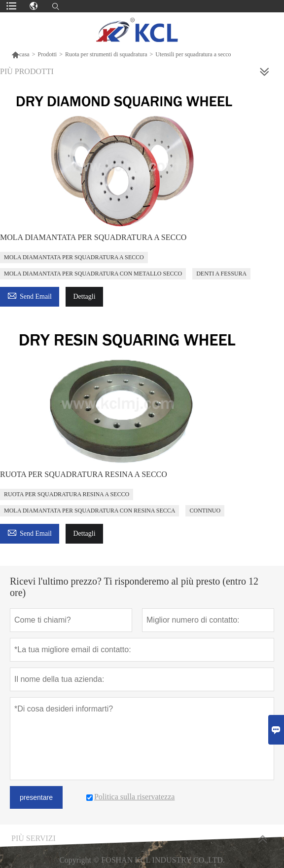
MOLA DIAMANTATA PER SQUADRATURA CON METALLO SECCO (93, 274)
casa (20, 54)
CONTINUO (205, 511)
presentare (36, 797)
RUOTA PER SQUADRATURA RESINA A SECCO (84, 474)
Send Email (30, 295)
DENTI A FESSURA (221, 274)
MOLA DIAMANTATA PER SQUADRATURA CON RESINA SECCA (89, 511)
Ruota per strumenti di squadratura (106, 54)
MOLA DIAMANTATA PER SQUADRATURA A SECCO (93, 237)
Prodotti (47, 54)
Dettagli (84, 296)
